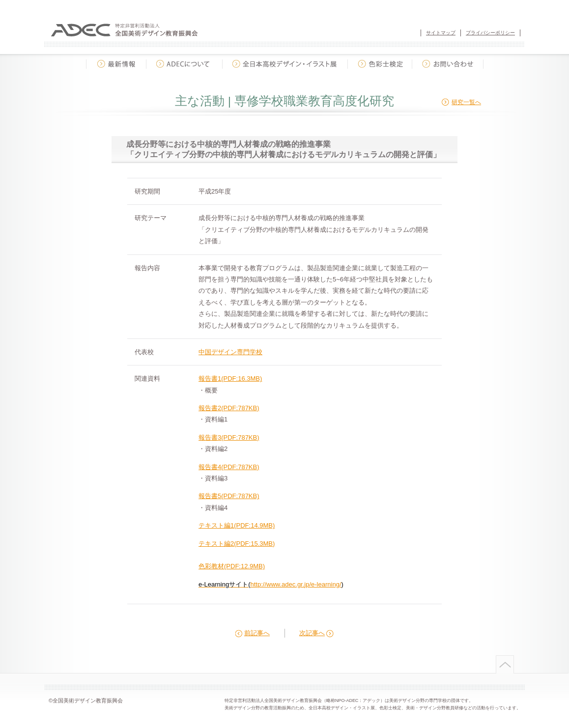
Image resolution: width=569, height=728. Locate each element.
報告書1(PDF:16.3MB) (230, 378)
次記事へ (312, 633)
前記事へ (257, 633)
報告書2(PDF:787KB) (229, 408)
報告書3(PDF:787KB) (229, 437)
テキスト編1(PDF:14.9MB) (237, 525)
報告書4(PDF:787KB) (229, 467)
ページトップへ (504, 664)
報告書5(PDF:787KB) (229, 496)
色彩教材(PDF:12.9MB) (232, 566)
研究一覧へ (466, 102)
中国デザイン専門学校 (230, 352)
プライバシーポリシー (490, 33)
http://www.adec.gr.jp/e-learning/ (296, 584)
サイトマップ (441, 33)
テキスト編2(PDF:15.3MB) (237, 544)
